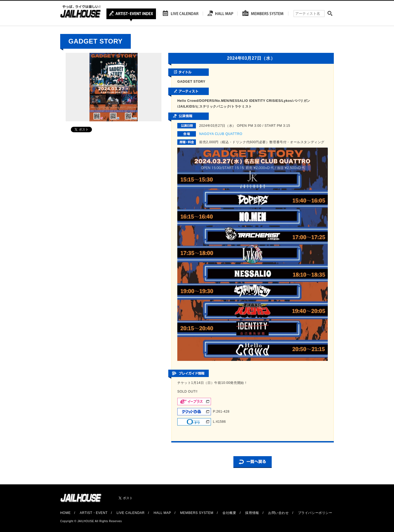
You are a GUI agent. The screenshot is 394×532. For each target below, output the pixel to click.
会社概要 (229, 513)
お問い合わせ (279, 513)
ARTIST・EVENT (93, 513)
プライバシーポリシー (315, 513)
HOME (65, 513)
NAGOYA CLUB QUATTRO (221, 134)
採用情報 (252, 513)
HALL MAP (163, 513)
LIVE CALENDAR (131, 513)
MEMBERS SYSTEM (197, 513)
